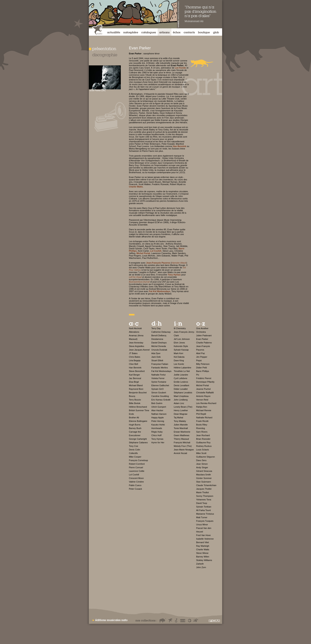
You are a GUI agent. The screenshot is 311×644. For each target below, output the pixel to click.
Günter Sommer (204, 478)
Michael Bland (136, 385)
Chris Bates (135, 357)
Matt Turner (202, 517)
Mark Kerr (179, 353)
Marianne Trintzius (205, 514)
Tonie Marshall (181, 428)
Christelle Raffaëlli (205, 393)
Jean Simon (202, 464)
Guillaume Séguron (205, 457)
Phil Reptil (201, 414)
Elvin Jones (179, 343)
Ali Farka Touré (203, 510)
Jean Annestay (136, 343)
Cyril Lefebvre (180, 378)
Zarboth (200, 564)
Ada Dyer (156, 353)
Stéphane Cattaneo (138, 442)
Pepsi (199, 360)
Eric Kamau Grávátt (161, 400)
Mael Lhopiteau (181, 396)
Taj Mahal (178, 418)
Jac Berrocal (135, 378)
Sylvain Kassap (181, 350)
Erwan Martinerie (182, 432)
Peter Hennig (158, 421)
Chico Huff (156, 435)
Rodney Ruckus (204, 446)
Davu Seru (201, 460)
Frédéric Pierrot (204, 378)
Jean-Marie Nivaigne (184, 450)
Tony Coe (133, 446)
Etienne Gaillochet (160, 385)
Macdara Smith (203, 475)
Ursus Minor (202, 525)
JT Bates (133, 353)
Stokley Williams (204, 560)
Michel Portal (203, 385)
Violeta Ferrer (158, 378)
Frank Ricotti (202, 421)
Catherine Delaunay (161, 332)
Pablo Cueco (135, 485)
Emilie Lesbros (181, 382)
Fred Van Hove (203, 535)
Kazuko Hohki (158, 425)
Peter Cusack (135, 489)
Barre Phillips (203, 371)
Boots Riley (202, 425)
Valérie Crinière (136, 482)
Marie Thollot (202, 492)
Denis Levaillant (181, 385)
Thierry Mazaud (181, 439)
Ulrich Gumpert (159, 407)
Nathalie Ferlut (158, 375)
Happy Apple (157, 418)
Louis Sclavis (203, 450)
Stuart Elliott (157, 360)
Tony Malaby (180, 421)
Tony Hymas (157, 439)
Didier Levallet (181, 389)
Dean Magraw (180, 414)
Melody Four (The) (183, 446)
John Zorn (201, 567)
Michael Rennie (204, 410)
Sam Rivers (202, 432)
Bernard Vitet (203, 542)
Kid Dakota (179, 357)
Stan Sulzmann (204, 482)
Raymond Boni (136, 389)
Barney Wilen (203, 557)
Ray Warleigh (203, 546)
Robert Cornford (137, 464)
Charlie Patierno (204, 343)
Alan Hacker (157, 410)
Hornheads (157, 428)
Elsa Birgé (134, 382)
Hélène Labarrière (182, 368)
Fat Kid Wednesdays (161, 371)
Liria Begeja (135, 360)
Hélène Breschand (138, 407)
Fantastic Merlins (160, 368)
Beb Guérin (157, 403)
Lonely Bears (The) (183, 407)
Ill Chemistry (180, 328)
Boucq (132, 396)
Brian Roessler (203, 439)
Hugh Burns (135, 425)
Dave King (179, 360)
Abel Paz (201, 353)
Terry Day (156, 328)
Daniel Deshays (159, 343)
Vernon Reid (202, 400)
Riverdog (201, 428)
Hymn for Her (158, 442)
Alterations (134, 332)
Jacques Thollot (204, 489)
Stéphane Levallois (183, 393)
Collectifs (133, 453)
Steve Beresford (137, 371)
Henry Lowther (181, 410)
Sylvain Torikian (204, 507)
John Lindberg (181, 400)
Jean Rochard (203, 435)
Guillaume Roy (203, 442)
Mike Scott (201, 453)
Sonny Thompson (205, 496)
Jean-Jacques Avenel (139, 350)
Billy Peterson (203, 364)
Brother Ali (134, 418)
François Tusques (205, 521)
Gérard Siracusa (204, 471)
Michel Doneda (159, 346)
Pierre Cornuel (136, 467)
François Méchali (182, 442)
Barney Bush (135, 428)
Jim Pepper (202, 357)
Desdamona (157, 339)
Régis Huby (157, 432)
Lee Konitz (179, 364)
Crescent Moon (136, 478)
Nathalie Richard (204, 418)
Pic (198, 375)
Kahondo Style (181, 346)
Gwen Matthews (182, 435)
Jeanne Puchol (203, 389)
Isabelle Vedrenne (205, 539)
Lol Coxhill (134, 475)
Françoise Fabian (160, 364)
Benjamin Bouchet (138, 393)
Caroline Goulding (160, 396)
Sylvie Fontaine (159, 382)
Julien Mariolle (181, 425)
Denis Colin (134, 450)
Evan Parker (202, 339)
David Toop (202, 503)
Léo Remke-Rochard (206, 403)
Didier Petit (202, 368)
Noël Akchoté (135, 328)
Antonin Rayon (203, 396)
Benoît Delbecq (159, 335)
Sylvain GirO (157, 389)
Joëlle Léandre (181, 375)
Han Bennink (135, 368)
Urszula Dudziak (159, 350)
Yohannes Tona (204, 500)
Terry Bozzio (135, 400)
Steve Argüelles (136, 346)
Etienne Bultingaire (138, 421)
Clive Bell (133, 364)
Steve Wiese (202, 553)
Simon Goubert (159, 393)
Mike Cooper (135, 457)
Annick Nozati (180, 453)
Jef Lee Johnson (182, 339)
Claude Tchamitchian (206, 485)
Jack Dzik (156, 357)
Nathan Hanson (159, 414)
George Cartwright (138, 439)
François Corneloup (138, 460)
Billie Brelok (135, 403)
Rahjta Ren (202, 407)
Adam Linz (179, 403)
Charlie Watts (203, 549)
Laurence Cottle (137, 471)
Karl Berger (134, 375)
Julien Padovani (204, 335)
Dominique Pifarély (205, 382)
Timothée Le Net (182, 371)
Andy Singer (202, 467)
